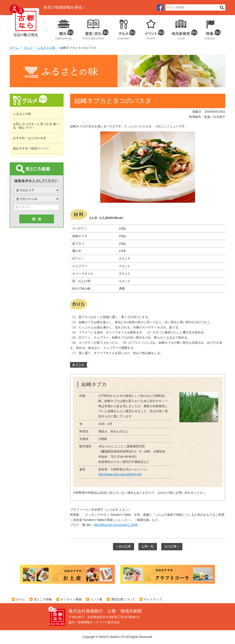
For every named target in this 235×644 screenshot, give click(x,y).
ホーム (14, 48)
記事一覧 (148, 546)
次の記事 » (172, 546)
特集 (212, 28)
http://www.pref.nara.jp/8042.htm (120, 474)
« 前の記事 (124, 546)
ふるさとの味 (46, 48)
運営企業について (123, 599)
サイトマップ (153, 599)
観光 (64, 28)
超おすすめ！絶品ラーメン (31, 148)
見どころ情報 (43, 599)
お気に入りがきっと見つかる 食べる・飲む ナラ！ (36, 126)
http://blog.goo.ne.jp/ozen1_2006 (116, 525)
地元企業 (182, 28)
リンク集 (96, 599)
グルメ (123, 28)
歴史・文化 (94, 28)
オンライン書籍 (71, 599)
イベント (152, 28)
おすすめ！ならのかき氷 (30, 138)
